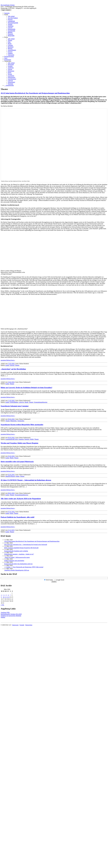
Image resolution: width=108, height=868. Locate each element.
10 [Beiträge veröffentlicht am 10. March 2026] (3, 597)
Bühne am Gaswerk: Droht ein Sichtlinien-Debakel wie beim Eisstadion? (27, 388)
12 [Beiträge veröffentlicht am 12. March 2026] (7, 597)
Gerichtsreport (12, 79)
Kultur (6, 37)
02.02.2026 (11, 475)
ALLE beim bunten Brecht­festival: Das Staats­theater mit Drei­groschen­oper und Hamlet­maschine (35, 93)
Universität (11, 55)
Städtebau (11, 26)
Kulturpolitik (12, 29)
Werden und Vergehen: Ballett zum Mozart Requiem (19, 443)
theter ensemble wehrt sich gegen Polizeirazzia (17, 462)
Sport (6, 58)
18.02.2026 (11, 382)
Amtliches (11, 68)
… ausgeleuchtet (9, 85)
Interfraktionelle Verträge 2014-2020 (11, 614)
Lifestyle (10, 81)
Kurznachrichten (9, 56)
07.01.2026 (11, 512)
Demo (10, 73)
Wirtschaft (11, 64)
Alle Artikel (11, 16)
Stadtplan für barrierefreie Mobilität (11, 616)
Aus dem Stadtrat (13, 18)
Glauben (10, 53)
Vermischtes (8, 61)
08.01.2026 (11, 493)
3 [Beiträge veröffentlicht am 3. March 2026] (3, 595)
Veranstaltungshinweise (41, 402)
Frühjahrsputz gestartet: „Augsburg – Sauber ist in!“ (19, 554)
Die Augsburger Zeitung (8, 5)
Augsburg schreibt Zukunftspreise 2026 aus (17, 570)
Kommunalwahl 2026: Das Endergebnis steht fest (18, 564)
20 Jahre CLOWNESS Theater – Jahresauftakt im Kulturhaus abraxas (26, 480)
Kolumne (10, 84)
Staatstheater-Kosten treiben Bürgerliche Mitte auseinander (22, 425)
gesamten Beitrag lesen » (8, 360)
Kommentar (8, 60)
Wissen (10, 74)
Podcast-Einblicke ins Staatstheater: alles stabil (17, 517)
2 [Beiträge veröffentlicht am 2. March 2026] (1, 595)
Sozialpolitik (11, 31)
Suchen (54, 582)
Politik (6, 15)
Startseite (7, 13)
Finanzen (10, 34)
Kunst (11, 513)
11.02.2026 (11, 401)
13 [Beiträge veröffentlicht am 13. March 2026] (9, 597)
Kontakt (22, 625)
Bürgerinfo (14, 421)
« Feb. (2, 605)
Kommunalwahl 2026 (12, 439)
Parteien (10, 20)
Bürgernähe (11, 36)
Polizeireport (12, 77)
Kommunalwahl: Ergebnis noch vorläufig (16, 551)
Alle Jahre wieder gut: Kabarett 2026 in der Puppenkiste (21, 499)
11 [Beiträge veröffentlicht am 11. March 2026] (5, 597)
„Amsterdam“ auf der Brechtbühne (13, 369)
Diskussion (11, 71)
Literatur (10, 45)
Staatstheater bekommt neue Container (15, 406)
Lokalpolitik (11, 21)
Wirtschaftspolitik (13, 23)
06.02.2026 (11, 438)
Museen (10, 48)
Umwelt (10, 28)
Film (9, 42)
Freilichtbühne (14, 402)
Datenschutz (29, 625)
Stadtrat (3, 617)
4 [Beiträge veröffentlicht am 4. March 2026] (5, 595)
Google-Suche (60, 580)
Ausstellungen (12, 50)
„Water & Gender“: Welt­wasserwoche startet (17, 557)
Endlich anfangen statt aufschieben (14, 561)
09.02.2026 (11, 419)
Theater (10, 40)
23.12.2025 (11, 530)
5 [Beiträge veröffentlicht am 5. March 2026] (7, 595)
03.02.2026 (11, 456)
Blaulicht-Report (10, 476)
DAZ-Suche (49, 580)
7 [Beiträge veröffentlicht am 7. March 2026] (10, 595)
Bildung (10, 32)
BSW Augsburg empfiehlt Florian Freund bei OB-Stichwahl (21, 548)
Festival (10, 52)
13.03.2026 (11, 364)
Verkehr (10, 24)
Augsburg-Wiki (5, 612)
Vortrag (10, 69)
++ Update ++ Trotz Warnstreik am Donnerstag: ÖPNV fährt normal (24, 567)
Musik (10, 44)
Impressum (15, 625)
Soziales (10, 66)
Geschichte (11, 76)
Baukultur (11, 47)
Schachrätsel (11, 82)
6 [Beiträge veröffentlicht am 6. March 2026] (8, 595)
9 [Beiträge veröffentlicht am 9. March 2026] (1, 597)
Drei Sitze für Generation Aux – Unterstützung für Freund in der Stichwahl (26, 545)
